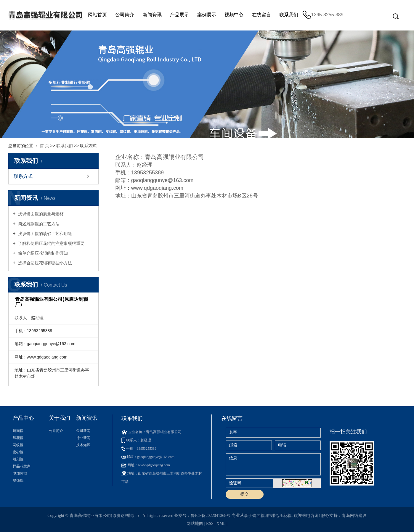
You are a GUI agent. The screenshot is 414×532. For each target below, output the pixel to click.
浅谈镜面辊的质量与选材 (40, 214)
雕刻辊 (18, 459)
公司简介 (125, 15)
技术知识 (83, 445)
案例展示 (207, 15)
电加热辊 (20, 473)
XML (221, 524)
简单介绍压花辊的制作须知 (42, 253)
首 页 (44, 146)
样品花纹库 (22, 466)
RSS (210, 524)
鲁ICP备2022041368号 (211, 516)
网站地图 (195, 524)
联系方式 (23, 176)
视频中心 (234, 15)
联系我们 (289, 15)
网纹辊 (18, 445)
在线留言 (261, 15)
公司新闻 (83, 431)
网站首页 (97, 15)
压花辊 (18, 438)
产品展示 (179, 15)
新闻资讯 (152, 15)
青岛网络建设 (354, 516)
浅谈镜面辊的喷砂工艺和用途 (44, 234)
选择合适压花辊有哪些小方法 (44, 263)
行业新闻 (83, 438)
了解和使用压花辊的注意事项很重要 (51, 243)
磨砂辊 (18, 452)
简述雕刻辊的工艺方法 (38, 224)
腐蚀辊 (18, 480)
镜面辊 (18, 431)
